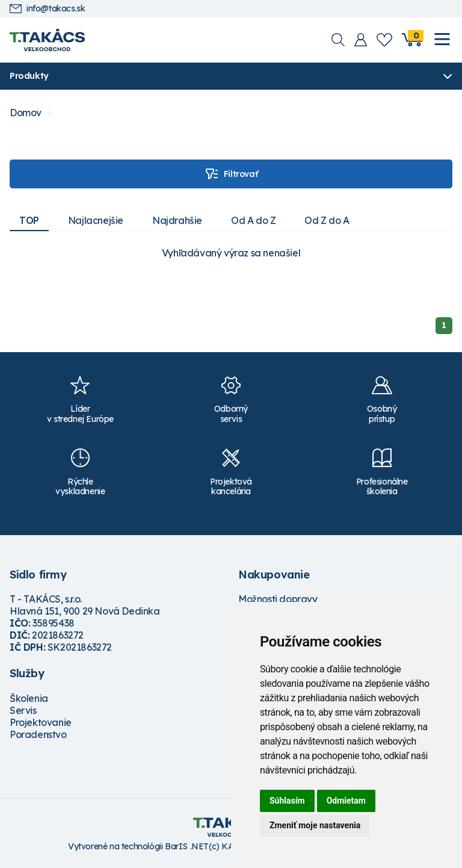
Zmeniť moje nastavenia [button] (315, 825)
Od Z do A (327, 220)
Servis (23, 710)
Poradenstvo (38, 734)
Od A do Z (253, 220)
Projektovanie (41, 722)
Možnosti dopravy (278, 599)
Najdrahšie (177, 220)
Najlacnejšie (96, 220)
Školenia (29, 698)
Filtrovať (231, 174)
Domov (26, 113)
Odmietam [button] (346, 801)
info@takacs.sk (47, 9)
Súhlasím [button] (287, 801)
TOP (29, 220)
